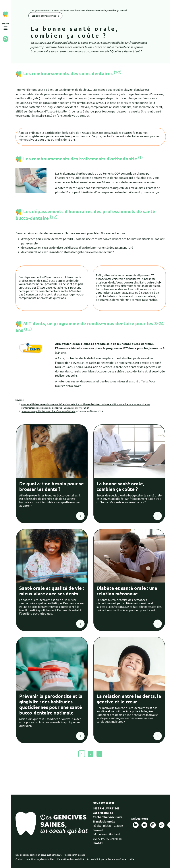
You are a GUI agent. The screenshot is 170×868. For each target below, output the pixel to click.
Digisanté (80, 855)
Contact (19, 859)
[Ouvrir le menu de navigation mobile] (6, 26)
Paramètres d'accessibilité (71, 859)
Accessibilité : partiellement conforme (107, 859)
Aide (132, 859)
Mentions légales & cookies (40, 859)
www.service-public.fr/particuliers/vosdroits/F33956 (49, 411)
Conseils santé (76, 10)
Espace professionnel (45, 16)
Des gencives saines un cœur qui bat (49, 10)
